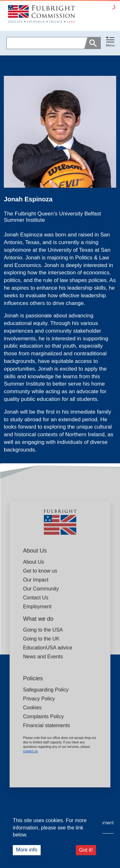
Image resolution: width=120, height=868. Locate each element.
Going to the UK (41, 639)
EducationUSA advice (48, 648)
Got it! (86, 850)
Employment (37, 607)
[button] (110, 43)
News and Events (43, 657)
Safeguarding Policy (46, 690)
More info (27, 850)
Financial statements (47, 725)
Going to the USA (43, 630)
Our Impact (36, 580)
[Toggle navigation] (110, 42)
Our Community (41, 589)
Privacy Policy (39, 699)
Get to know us (40, 571)
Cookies (32, 708)
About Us (34, 562)
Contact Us (36, 598)
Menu (110, 45)
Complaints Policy (43, 716)
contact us (30, 751)
